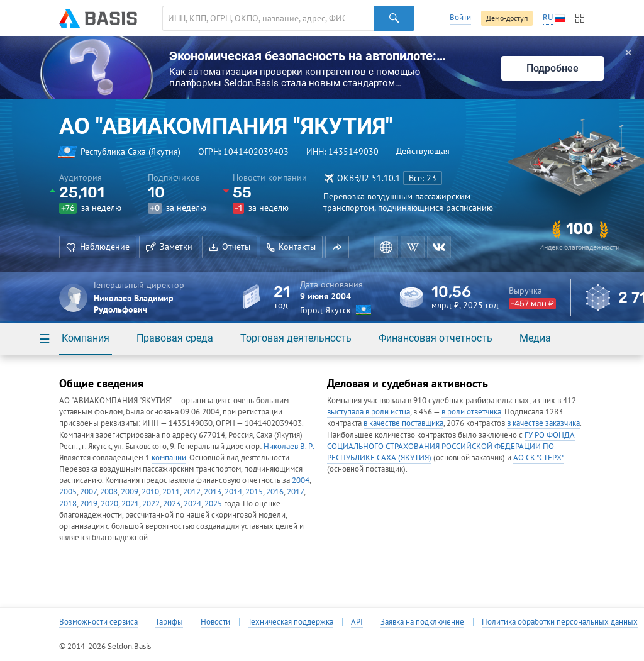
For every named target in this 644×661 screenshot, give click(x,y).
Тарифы (169, 622)
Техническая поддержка (291, 622)
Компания (86, 338)
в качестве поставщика (403, 423)
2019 (89, 503)
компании (169, 458)
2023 (172, 503)
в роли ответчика (471, 412)
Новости (215, 622)
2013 (213, 492)
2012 (192, 492)
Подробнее (552, 68)
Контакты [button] (291, 247)
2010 (150, 492)
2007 (88, 492)
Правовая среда (175, 338)
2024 (192, 503)
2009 (130, 492)
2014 (233, 492)
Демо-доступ (507, 18)
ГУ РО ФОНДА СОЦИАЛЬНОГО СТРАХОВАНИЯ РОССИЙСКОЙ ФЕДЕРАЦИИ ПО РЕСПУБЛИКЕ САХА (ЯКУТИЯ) (451, 446)
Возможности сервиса (98, 622)
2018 (68, 503)
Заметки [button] (169, 247)
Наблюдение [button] (98, 247)
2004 (301, 480)
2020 (109, 503)
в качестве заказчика (543, 423)
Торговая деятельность (296, 338)
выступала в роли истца (369, 412)
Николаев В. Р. (289, 446)
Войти (460, 17)
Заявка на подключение (422, 622)
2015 (254, 492)
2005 (68, 492)
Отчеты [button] (230, 247)
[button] (337, 247)
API (357, 622)
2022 (151, 503)
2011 (171, 492)
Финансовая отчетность (436, 338)
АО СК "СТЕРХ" (538, 458)
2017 (295, 492)
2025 (213, 503)
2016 (275, 492)
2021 (130, 503)
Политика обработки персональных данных (560, 622)
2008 (109, 492)
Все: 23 (423, 178)
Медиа (535, 338)
